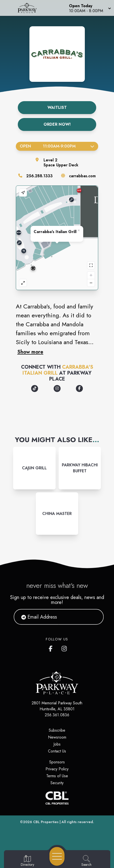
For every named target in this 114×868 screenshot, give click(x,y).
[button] (90, 8)
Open (57, 146)
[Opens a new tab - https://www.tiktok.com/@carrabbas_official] (35, 389)
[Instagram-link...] (34, 468)
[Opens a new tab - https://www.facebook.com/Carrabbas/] (79, 389)
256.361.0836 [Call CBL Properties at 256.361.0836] (57, 715)
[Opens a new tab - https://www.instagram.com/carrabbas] (57, 389)
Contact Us (57, 751)
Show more (30, 352)
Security (57, 783)
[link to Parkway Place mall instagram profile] (65, 648)
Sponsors (57, 762)
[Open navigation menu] (57, 856)
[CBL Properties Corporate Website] (57, 798)
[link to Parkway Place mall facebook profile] (52, 648)
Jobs (57, 744)
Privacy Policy (57, 769)
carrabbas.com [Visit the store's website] (82, 176)
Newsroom (57, 737)
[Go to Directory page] (27, 861)
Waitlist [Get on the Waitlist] (57, 107)
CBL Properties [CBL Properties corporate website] (46, 822)
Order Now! (57, 124)
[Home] (30, 8)
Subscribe (57, 730)
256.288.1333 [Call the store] (39, 176)
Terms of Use (57, 776)
